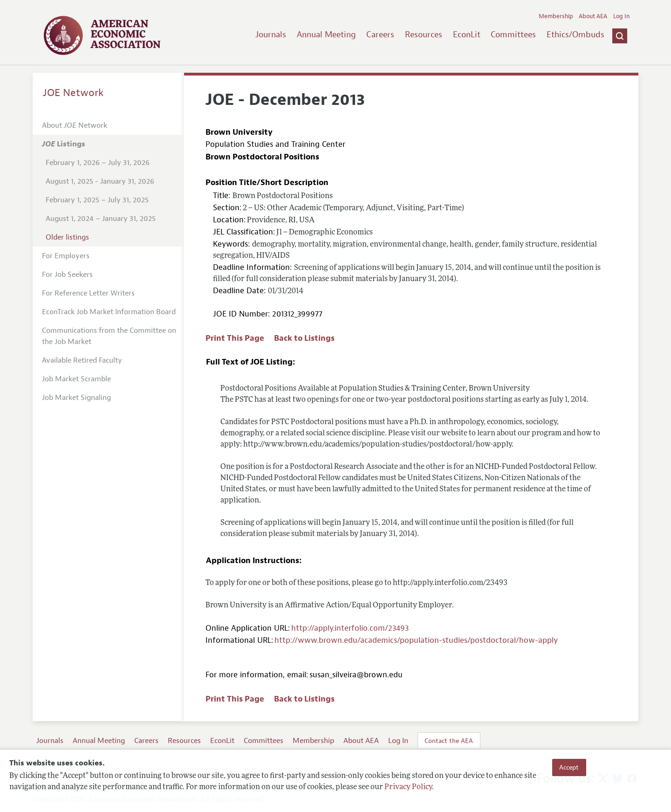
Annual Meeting (326, 34)
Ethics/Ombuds (575, 34)
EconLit (467, 34)
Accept (569, 767)
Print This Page (235, 338)
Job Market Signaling (76, 398)
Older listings (67, 237)
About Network (75, 125)
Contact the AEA (449, 741)
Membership (556, 16)
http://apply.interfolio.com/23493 (350, 628)
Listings (64, 144)
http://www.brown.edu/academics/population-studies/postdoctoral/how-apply (416, 640)
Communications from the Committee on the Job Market (109, 336)
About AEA (593, 16)
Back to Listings (304, 338)
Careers (380, 34)
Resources (424, 34)
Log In (621, 16)
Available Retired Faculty (82, 360)
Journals (271, 34)
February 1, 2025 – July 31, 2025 (97, 200)
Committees (513, 34)
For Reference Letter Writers (88, 293)
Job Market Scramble (76, 379)
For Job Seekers (67, 275)
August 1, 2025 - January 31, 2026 (100, 181)
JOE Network (73, 93)
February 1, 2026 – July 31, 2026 (98, 163)
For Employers (66, 256)
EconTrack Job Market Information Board (109, 312)
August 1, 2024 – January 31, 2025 (101, 219)
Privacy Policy (408, 787)
